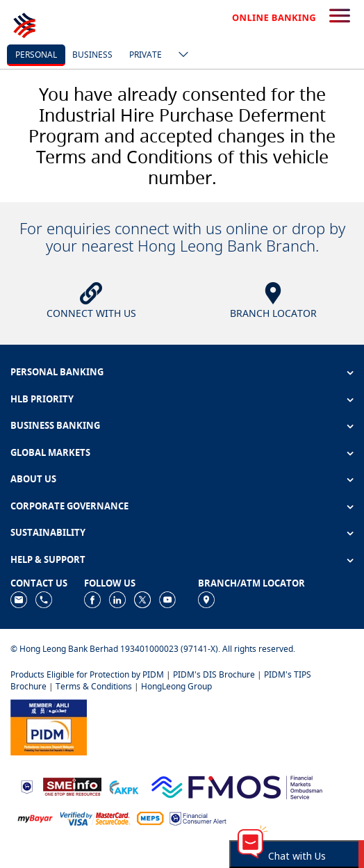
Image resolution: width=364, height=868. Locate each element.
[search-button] (340, 17)
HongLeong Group (176, 686)
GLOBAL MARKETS (50, 452)
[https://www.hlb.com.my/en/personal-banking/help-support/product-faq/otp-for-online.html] (95, 818)
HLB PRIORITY (42, 399)
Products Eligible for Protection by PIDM (87, 674)
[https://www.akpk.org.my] (124, 786)
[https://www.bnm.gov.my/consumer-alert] (198, 818)
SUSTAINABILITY (48, 532)
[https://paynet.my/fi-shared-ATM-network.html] (150, 818)
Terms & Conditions (94, 686)
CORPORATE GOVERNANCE (69, 506)
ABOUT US (33, 479)
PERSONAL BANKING (57, 372)
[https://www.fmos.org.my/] (237, 786)
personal (36, 55)
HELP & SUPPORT (48, 559)
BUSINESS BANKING (55, 425)
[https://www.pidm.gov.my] (49, 726)
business (92, 55)
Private (146, 55)
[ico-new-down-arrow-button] (180, 56)
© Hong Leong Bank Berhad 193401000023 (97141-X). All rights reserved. (153, 649)
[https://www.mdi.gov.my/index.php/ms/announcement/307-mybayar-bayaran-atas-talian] (35, 818)
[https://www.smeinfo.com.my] (72, 786)
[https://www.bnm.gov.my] (27, 786)
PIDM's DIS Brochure (214, 674)
